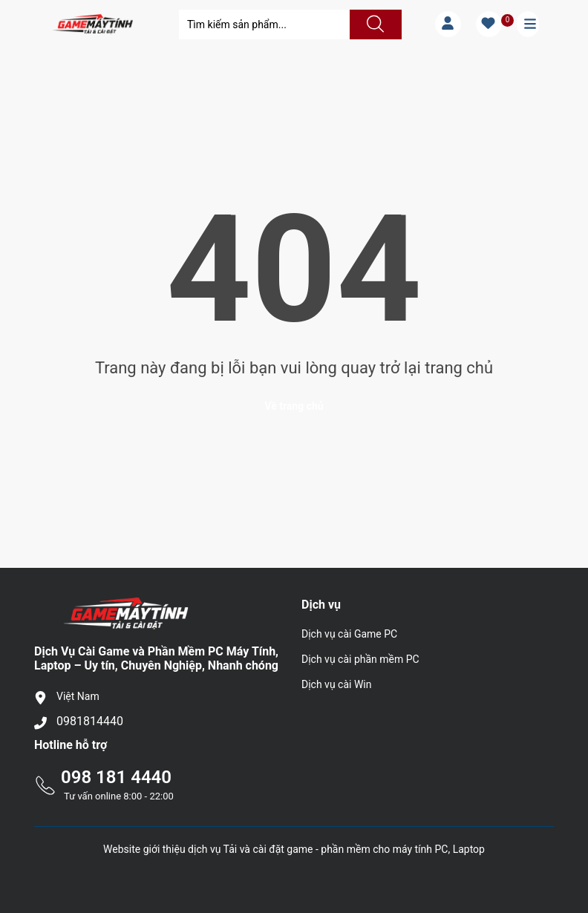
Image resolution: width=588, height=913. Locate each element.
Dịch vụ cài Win (336, 684)
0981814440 (90, 721)
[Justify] (373, 24)
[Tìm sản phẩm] (264, 24)
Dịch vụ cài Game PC (349, 634)
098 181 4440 (116, 777)
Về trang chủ (294, 406)
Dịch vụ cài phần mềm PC (360, 659)
